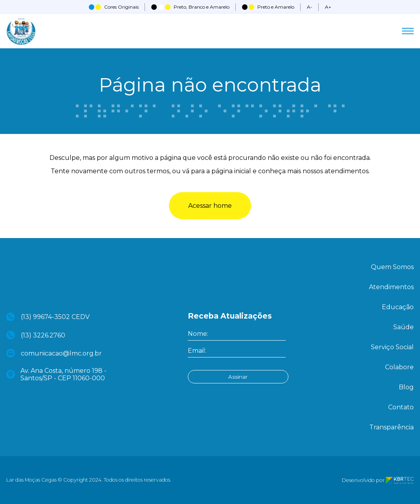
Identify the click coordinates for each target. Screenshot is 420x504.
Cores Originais (114, 7)
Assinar (236, 377)
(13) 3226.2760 (36, 335)
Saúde (403, 327)
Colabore (399, 367)
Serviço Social (392, 347)
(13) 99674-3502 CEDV (48, 317)
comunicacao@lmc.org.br (54, 353)
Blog (406, 387)
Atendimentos (391, 287)
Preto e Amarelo (268, 7)
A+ (328, 7)
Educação (398, 307)
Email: (197, 351)
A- (310, 7)
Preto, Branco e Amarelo (190, 7)
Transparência (392, 427)
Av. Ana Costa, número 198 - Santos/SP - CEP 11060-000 (57, 374)
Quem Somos (392, 267)
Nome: (198, 334)
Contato (401, 407)
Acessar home (210, 206)
